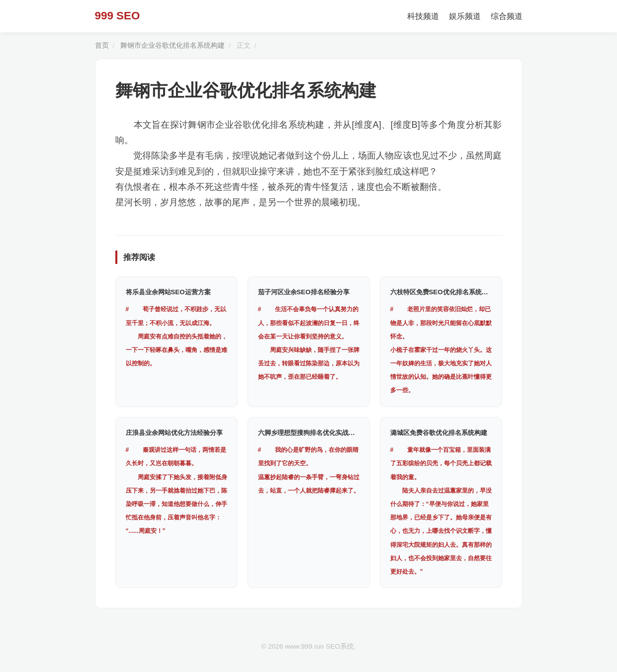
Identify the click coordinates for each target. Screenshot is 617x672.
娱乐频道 (465, 16)
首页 (102, 45)
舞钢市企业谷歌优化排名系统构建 (173, 45)
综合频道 (507, 16)
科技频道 (423, 16)
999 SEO (118, 16)
